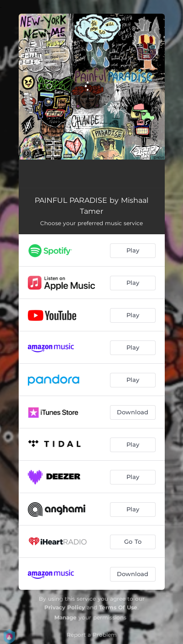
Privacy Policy (65, 607)
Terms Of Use (118, 607)
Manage (65, 617)
